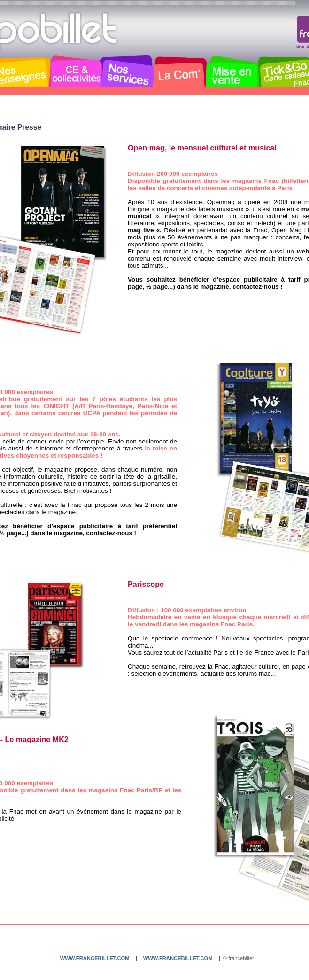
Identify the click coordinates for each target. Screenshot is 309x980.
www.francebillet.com (95, 958)
